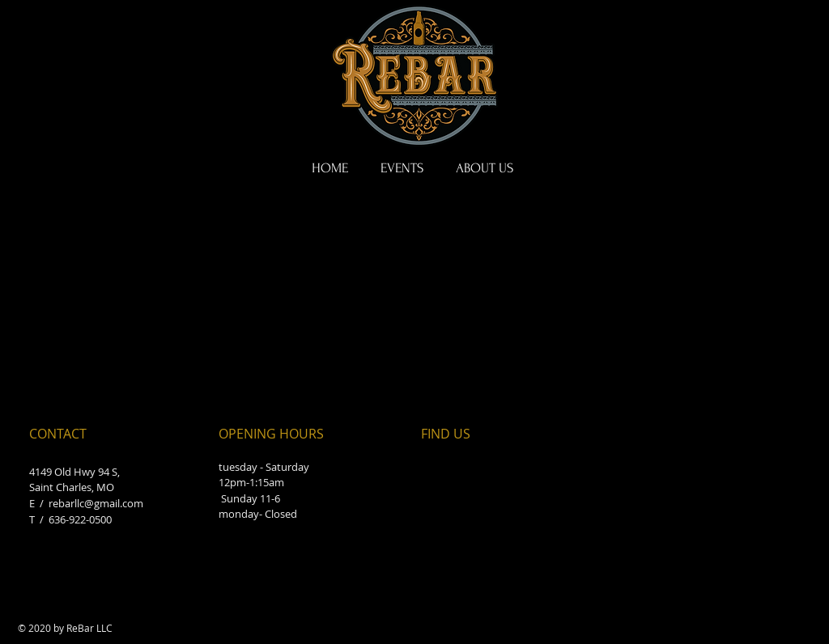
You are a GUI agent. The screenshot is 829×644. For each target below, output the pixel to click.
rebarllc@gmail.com (96, 503)
